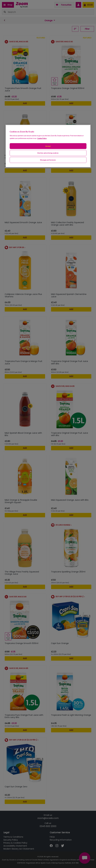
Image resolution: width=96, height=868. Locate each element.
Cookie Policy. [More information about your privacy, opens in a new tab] (42, 138)
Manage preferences (48, 160)
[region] (48, 146)
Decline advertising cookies (48, 153)
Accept (48, 146)
